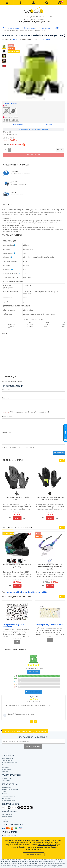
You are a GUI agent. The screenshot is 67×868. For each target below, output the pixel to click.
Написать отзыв (33, 672)
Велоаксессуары (31, 28)
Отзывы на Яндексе (8, 800)
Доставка (5, 771)
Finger (35, 592)
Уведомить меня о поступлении (33, 129)
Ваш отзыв (6, 398)
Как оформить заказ (8, 796)
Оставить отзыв (59, 453)
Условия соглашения (9, 765)
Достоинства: (7, 417)
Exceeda (24, 592)
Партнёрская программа (10, 789)
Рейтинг (5, 448)
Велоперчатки (46, 28)
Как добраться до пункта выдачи (49, 625)
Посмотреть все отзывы (34, 692)
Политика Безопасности (10, 763)
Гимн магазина (6, 798)
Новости (4, 794)
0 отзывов (47, 39)
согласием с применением (47, 845)
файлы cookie (56, 840)
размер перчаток (10, 117)
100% (58, 28)
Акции (4, 792)
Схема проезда (7, 761)
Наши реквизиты (7, 758)
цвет (6, 106)
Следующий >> (49, 125)
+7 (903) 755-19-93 (36, 17)
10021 (44, 592)
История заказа (7, 817)
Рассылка (5, 821)
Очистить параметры (10, 104)
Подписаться (33, 747)
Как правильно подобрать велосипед (14, 626)
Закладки (5, 819)
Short (30, 592)
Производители (7, 787)
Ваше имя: (6, 390)
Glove (40, 592)
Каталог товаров (14, 28)
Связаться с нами (7, 778)
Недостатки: (7, 432)
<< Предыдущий (18, 125)
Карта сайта (6, 781)
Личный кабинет (7, 814)
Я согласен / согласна (33, 855)
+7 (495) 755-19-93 (36, 19)
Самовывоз (5, 767)
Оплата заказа (6, 769)
